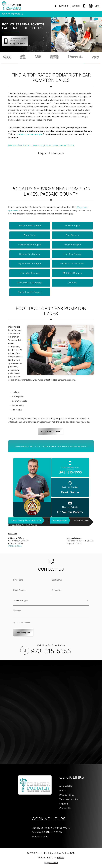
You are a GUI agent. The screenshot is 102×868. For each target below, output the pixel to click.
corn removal (72, 235)
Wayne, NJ (76, 6)
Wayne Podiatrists (60, 520)
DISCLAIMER (13, 534)
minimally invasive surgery (30, 282)
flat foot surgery (72, 245)
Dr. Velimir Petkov (70, 510)
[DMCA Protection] (51, 863)
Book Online (91, 6)
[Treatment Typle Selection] (51, 600)
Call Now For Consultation (51, 649)
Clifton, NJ (64, 6)
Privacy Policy (67, 795)
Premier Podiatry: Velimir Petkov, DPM (26, 520)
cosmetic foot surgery (30, 245)
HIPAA (63, 790)
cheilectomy (30, 235)
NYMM (61, 857)
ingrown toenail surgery (30, 264)
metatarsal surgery (72, 273)
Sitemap (64, 804)
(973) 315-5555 (85, 6)
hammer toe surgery (30, 254)
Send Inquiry (24, 632)
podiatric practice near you (30, 134)
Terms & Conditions (69, 799)
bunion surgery (72, 226)
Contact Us (65, 808)
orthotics (72, 282)
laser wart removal (30, 273)
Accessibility (66, 786)
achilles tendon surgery (30, 226)
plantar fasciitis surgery (30, 292)
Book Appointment (51, 431)
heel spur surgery (72, 254)
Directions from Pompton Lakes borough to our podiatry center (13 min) (41, 145)
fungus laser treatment (72, 264)
